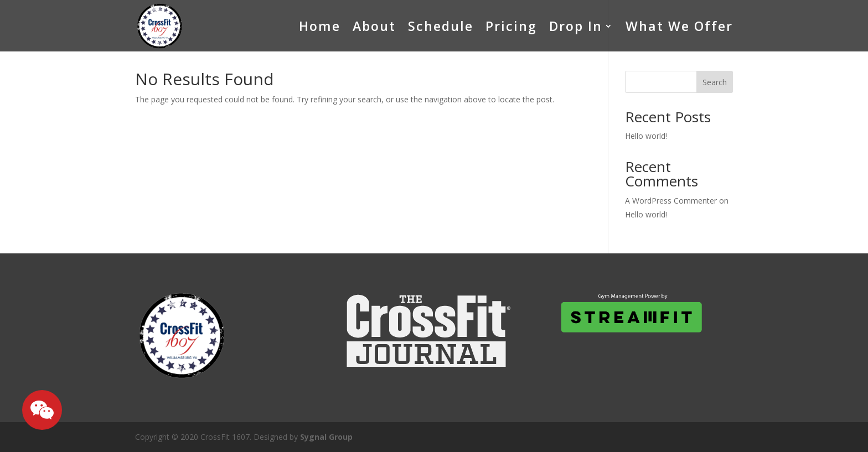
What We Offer (679, 26)
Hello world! (646, 136)
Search (715, 82)
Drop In (576, 26)
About (374, 26)
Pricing (511, 26)
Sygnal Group (326, 437)
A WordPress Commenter (671, 201)
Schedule (441, 26)
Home (320, 26)
